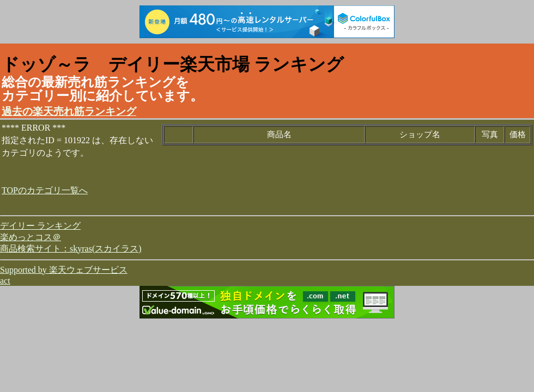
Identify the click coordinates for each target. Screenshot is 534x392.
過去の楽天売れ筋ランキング (69, 111)
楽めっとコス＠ (31, 237)
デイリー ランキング (40, 226)
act (5, 281)
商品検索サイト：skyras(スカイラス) (71, 249)
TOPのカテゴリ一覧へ (45, 190)
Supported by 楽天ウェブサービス (64, 270)
